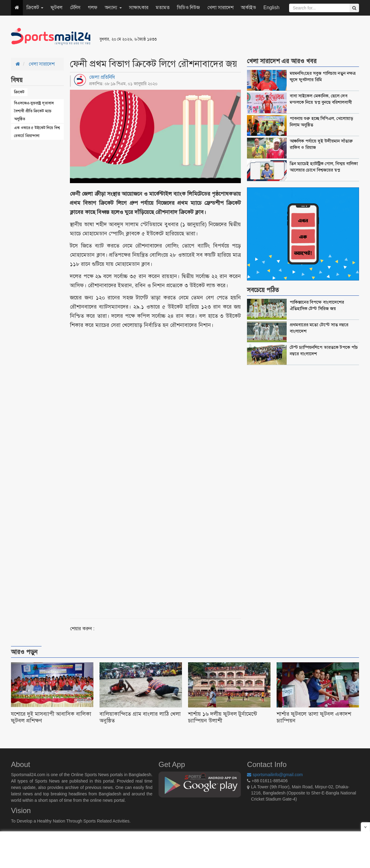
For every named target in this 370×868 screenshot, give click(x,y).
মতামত (163, 7)
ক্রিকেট (35, 7)
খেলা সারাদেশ (220, 7)
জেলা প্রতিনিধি (102, 77)
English (271, 7)
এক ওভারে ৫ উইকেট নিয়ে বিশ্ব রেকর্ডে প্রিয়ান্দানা (37, 132)
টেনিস (75, 7)
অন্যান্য (113, 7)
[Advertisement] (259, 37)
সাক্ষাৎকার (139, 7)
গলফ (93, 7)
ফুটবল (57, 7)
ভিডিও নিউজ (189, 7)
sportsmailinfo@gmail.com (275, 775)
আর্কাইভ (248, 7)
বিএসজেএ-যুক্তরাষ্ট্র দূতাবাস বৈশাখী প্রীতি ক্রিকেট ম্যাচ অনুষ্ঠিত (34, 111)
